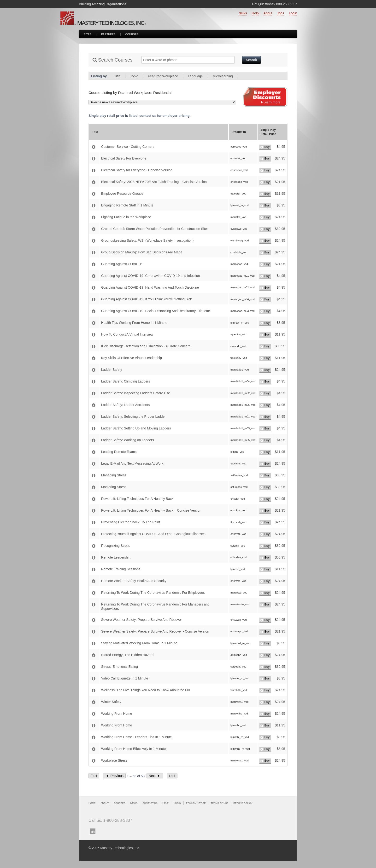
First (94, 776)
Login (293, 13)
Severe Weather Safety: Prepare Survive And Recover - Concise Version (155, 631)
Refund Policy (243, 803)
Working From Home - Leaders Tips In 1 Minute (137, 737)
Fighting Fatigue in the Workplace (126, 217)
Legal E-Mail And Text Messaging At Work (132, 463)
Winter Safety (111, 702)
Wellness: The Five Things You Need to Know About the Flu (146, 690)
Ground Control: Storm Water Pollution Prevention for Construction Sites (155, 229)
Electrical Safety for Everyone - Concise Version (137, 170)
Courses (132, 34)
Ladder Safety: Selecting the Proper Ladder (133, 417)
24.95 (281, 158)
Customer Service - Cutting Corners (128, 147)
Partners (108, 34)
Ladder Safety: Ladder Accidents (125, 405)
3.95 (282, 205)
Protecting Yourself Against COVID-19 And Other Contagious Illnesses (153, 534)
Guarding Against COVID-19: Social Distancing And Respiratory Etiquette (156, 311)
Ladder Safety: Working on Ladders (128, 440)
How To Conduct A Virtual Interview (127, 334)
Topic (134, 76)
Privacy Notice (196, 803)
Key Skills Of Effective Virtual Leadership (132, 358)
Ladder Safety (112, 370)
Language (195, 76)
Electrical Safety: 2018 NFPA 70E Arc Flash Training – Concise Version (154, 182)
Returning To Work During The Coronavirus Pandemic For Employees (153, 593)
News (243, 13)
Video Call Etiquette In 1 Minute (125, 678)
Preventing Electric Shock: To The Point (131, 522)
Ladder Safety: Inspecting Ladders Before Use (136, 393)
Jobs (281, 13)
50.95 (281, 557)
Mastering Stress (114, 487)
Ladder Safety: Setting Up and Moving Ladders (136, 428)
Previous (114, 776)
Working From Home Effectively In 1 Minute (133, 749)
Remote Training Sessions (121, 569)
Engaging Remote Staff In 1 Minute (127, 205)
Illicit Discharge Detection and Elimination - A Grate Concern (146, 346)
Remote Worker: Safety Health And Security (134, 581)
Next (155, 776)
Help (255, 13)
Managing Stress (114, 475)
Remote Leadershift (116, 557)
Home (92, 803)
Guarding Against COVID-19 (122, 264)
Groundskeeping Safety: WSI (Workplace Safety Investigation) (147, 240)
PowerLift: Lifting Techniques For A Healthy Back (137, 499)
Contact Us (150, 803)
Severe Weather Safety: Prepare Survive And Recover (142, 620)
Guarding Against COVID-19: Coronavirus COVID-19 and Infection (151, 276)
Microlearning (223, 76)
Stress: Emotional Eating (120, 667)
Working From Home (117, 714)
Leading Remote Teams (119, 452)
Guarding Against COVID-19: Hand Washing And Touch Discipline (150, 287)
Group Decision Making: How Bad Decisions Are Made (142, 252)
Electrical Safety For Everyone (124, 158)
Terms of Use (220, 803)
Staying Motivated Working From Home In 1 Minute (139, 643)
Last (172, 776)
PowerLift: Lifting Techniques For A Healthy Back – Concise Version (151, 510)
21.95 (281, 182)
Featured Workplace (163, 76)
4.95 (282, 147)
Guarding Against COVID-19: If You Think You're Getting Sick (147, 299)
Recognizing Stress (116, 546)
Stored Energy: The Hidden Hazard (127, 655)
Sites (88, 34)
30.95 (281, 229)
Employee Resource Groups (122, 194)
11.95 (281, 194)
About (268, 13)
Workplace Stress (114, 760)
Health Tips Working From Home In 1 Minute (134, 323)
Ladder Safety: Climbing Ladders (126, 381)
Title (117, 76)
